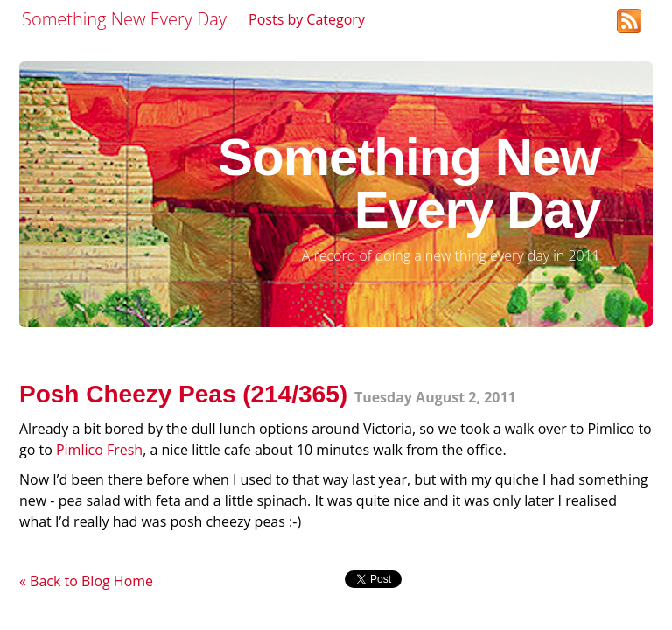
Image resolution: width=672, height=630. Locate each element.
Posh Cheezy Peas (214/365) (183, 394)
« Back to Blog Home (86, 581)
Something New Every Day (124, 19)
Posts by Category (307, 19)
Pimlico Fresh (99, 450)
